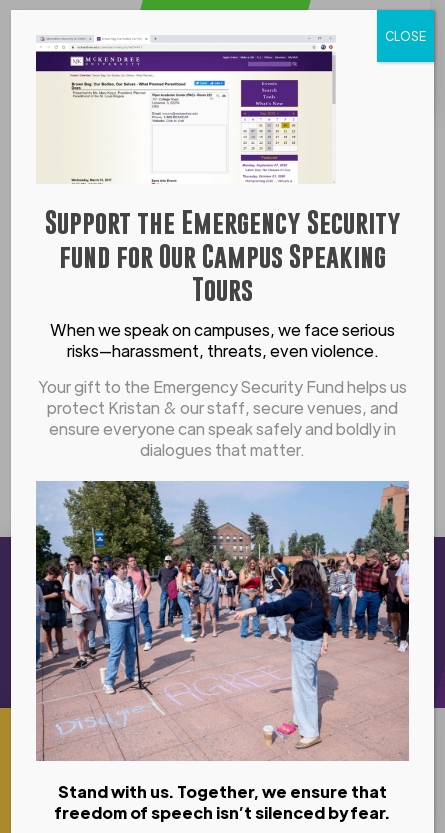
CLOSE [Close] (405, 36)
